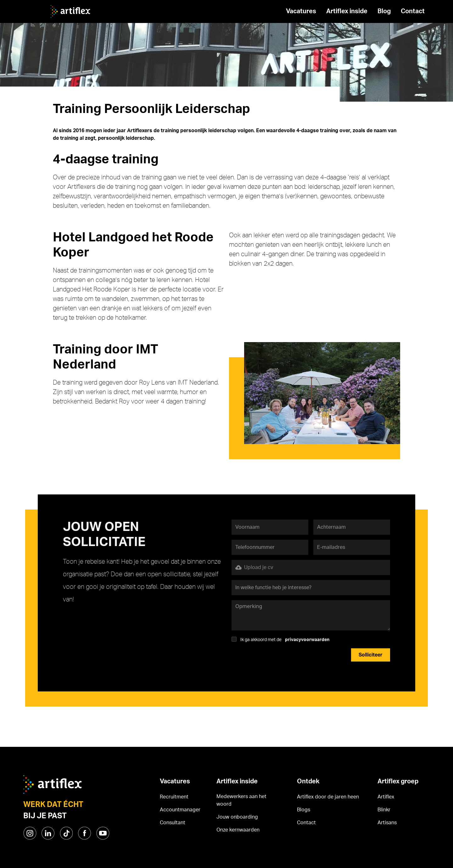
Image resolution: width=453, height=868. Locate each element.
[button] (311, 567)
